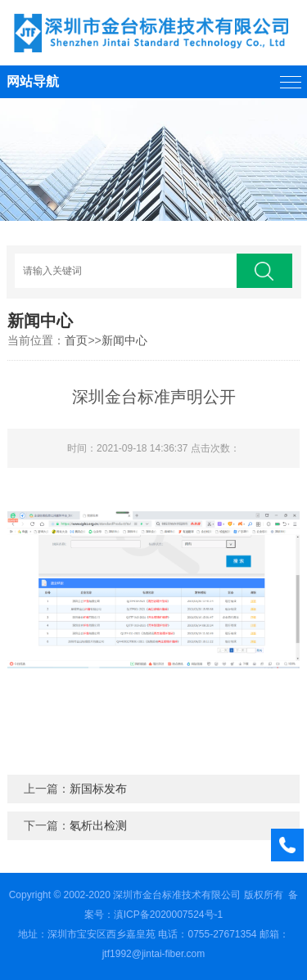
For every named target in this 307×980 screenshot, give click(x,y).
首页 (76, 340)
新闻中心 (124, 340)
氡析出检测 (98, 825)
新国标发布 (98, 789)
